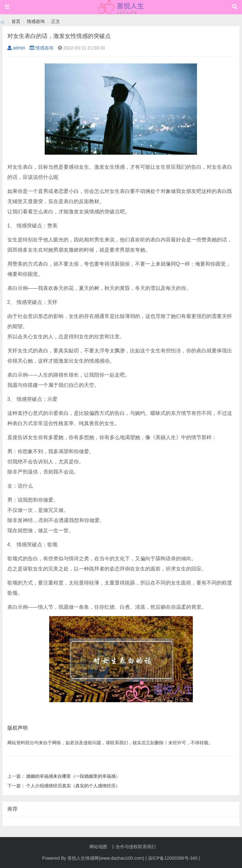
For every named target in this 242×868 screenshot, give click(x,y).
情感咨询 (36, 21)
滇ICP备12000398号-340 (173, 858)
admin (16, 48)
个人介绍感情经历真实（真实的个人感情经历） (73, 786)
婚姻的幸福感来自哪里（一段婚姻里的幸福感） (73, 776)
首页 (16, 21)
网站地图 (98, 847)
